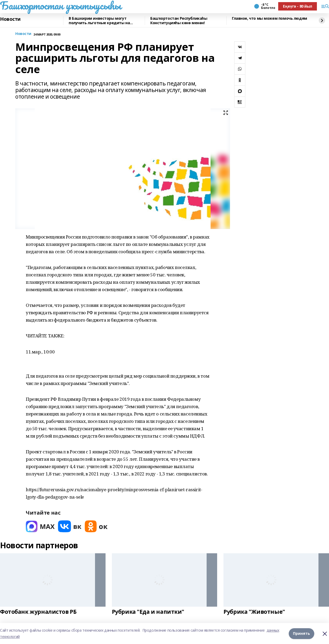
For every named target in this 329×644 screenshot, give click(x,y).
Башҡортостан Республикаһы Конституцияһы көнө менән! (179, 21)
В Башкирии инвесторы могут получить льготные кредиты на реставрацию (99, 21)
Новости (10, 19)
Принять (301, 633)
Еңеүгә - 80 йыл (298, 6)
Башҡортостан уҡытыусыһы (60, 6)
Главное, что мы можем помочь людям (270, 19)
